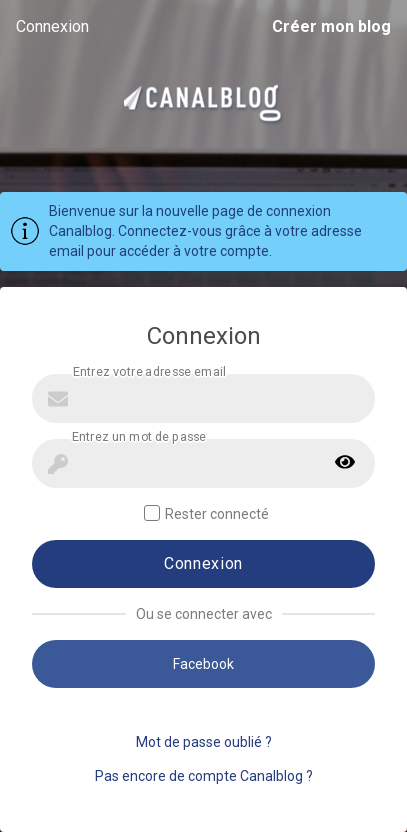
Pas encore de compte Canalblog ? (204, 776)
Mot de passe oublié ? (204, 742)
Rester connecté (206, 513)
